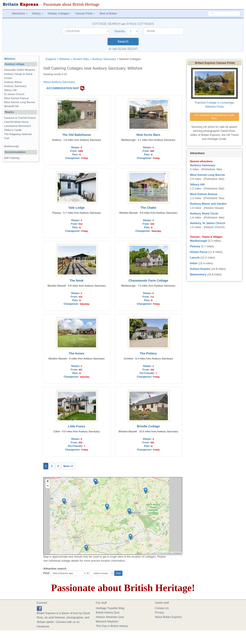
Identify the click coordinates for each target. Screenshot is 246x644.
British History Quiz (108, 613)
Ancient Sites (81, 59)
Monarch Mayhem (107, 622)
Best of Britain (108, 13)
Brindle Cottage (148, 426)
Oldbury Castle (13, 130)
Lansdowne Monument (17, 126)
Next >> (68, 466)
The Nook (77, 281)
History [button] (38, 13)
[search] (224, 13)
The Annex (76, 353)
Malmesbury (198, 274)
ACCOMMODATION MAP (63, 88)
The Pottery (148, 353)
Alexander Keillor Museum (20, 70)
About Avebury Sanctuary (59, 82)
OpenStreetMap (166, 553)
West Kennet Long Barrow (20, 102)
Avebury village (15, 64)
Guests (120, 31)
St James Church (14, 94)
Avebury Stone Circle (204, 214)
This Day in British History (112, 626)
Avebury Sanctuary (104, 59)
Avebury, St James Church (208, 223)
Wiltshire (64, 59)
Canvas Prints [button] (85, 13)
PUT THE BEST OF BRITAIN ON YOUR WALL (215, 117)
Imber (194, 263)
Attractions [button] (20, 13)
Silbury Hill (10, 90)
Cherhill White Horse (16, 122)
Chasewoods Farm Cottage (148, 281)
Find (46, 573)
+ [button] (48, 481)
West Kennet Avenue (16, 98)
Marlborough (11, 146)
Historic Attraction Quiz (110, 617)
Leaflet (154, 553)
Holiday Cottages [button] (59, 13)
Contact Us (162, 608)
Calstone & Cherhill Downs (20, 118)
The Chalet (148, 208)
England (51, 59)
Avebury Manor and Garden (208, 204)
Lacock (195, 258)
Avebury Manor (13, 82)
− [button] (48, 486)
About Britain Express (168, 617)
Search (123, 41)
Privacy (160, 613)
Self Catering (12, 158)
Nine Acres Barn (148, 135)
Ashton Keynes (200, 269)
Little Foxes (77, 426)
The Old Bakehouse (77, 135)
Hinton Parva (199, 252)
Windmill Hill (11, 106)
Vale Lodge (76, 208)
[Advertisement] (21, 212)
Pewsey (195, 246)
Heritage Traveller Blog (110, 608)
